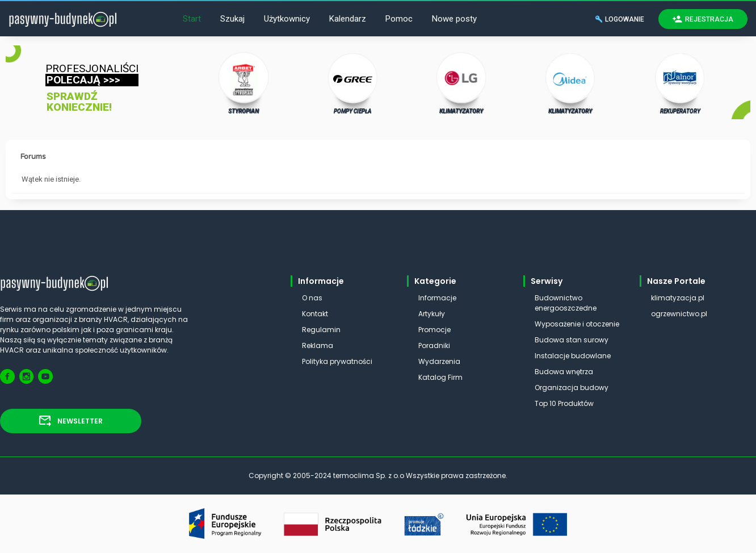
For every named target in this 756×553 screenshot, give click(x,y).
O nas (312, 298)
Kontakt (315, 314)
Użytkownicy (287, 19)
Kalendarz (348, 19)
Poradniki (434, 345)
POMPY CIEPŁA (353, 83)
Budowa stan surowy (572, 340)
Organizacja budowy (572, 387)
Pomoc (399, 19)
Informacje (437, 298)
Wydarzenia (439, 361)
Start (192, 19)
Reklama (318, 345)
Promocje (434, 330)
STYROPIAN (244, 83)
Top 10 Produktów (564, 403)
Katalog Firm (440, 377)
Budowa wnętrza (564, 372)
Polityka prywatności (337, 361)
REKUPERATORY (680, 83)
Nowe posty (454, 19)
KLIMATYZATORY (462, 83)
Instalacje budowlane (573, 356)
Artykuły (432, 314)
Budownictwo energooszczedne (566, 303)
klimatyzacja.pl (678, 298)
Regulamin (321, 330)
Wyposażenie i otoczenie (577, 324)
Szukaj (232, 19)
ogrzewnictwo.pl (679, 314)
